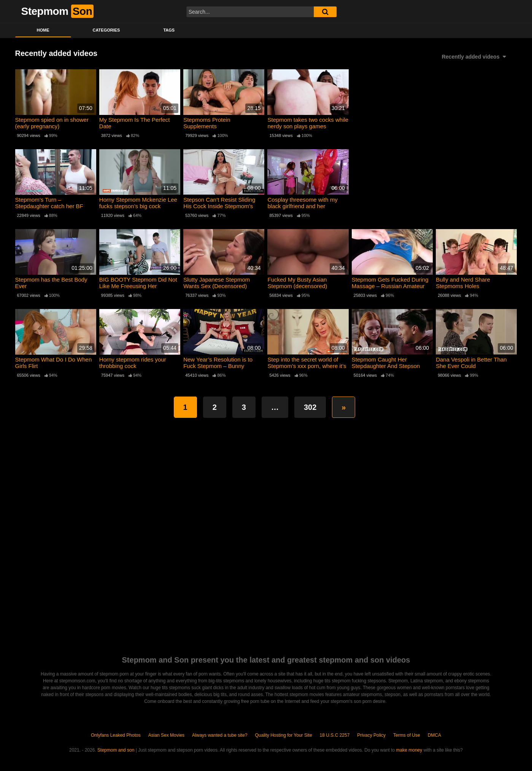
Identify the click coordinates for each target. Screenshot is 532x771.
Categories (106, 30)
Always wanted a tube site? (220, 735)
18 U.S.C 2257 (335, 735)
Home (43, 30)
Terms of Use (407, 735)
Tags (169, 30)
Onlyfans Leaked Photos (116, 735)
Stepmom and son (116, 750)
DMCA (434, 735)
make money (409, 750)
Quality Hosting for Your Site (284, 735)
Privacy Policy (371, 735)
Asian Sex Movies (166, 735)
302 (310, 407)
